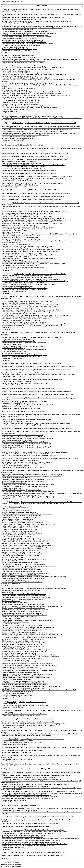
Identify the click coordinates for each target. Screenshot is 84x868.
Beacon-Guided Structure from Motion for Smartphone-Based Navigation (23, 596)
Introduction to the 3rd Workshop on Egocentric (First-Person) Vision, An (23, 643)
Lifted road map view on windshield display (15, 230)
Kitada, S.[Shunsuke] (7, 123)
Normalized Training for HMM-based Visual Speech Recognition (21, 460)
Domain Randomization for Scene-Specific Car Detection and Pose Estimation (25, 615)
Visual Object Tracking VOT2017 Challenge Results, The (18, 695)
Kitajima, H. (4, 337)
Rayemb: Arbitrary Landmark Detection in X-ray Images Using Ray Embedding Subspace (28, 246)
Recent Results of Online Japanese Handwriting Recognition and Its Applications (25, 135)
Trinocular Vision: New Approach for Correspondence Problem (20, 495)
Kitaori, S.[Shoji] (5, 769)
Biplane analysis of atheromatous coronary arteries (17, 440)
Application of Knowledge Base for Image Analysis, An (36, 301)
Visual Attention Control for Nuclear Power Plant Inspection (19, 49)
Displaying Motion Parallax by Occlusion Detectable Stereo (19, 225)
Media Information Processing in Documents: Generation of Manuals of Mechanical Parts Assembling (32, 317)
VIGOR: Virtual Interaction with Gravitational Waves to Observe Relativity (23, 168)
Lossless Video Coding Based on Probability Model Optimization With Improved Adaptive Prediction (31, 94)
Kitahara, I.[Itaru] (6, 211)
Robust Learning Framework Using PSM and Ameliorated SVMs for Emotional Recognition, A (29, 725)
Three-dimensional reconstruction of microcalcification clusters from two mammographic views (30, 108)
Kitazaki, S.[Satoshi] (7, 820)
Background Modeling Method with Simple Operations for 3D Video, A (23, 215)
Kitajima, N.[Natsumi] (7, 367)
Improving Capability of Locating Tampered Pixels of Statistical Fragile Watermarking (48, 428)
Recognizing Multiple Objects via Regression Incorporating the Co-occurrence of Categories (29, 671)
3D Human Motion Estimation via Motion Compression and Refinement (46, 589)
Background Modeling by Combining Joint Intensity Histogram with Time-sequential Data (28, 69)
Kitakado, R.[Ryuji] (6, 388)
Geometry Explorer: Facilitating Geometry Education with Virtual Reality (47, 160)
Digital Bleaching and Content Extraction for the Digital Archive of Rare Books (25, 401)
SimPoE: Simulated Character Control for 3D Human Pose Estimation (22, 571)
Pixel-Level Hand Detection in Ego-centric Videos (16, 660)
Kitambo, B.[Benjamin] (7, 395)
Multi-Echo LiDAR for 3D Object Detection (14, 557)
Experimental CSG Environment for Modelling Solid (17, 759)
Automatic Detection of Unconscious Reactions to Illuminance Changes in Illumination (27, 438)
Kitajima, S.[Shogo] (6, 370)
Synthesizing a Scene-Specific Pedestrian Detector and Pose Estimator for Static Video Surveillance (31, 686)
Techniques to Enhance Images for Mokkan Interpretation (19, 138)
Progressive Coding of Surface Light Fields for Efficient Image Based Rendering (25, 288)
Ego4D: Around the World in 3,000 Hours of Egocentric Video (20, 528)
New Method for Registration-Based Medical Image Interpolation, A (41, 363)
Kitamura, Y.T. (5, 502)
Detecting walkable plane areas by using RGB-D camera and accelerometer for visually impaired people (32, 222)
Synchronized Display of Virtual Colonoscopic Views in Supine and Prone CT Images (26, 795)
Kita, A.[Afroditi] (6, 9)
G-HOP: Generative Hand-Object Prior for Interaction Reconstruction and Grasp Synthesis (28, 540)
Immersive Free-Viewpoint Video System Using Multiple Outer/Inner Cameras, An (26, 229)
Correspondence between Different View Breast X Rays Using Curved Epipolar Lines (26, 73)
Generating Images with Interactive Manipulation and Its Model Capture (23, 481)
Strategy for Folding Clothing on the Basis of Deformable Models (21, 45)
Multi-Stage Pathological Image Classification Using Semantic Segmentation (24, 167)
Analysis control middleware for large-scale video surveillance (37, 719)
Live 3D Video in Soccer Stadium (11, 232)
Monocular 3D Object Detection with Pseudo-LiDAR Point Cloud (21, 556)
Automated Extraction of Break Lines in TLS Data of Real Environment (22, 435)
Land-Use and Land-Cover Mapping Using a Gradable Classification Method (41, 116)
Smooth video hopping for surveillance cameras (16, 257)
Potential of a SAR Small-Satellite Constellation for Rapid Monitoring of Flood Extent (50, 367)
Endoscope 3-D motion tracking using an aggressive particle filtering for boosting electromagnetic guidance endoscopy (37, 776)
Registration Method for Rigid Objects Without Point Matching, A (21, 102)
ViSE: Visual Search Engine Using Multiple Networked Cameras (20, 265)
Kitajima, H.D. (5, 363)
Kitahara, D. (4, 200)
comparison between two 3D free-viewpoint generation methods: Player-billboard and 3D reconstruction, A (34, 220)
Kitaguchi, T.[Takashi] (7, 196)
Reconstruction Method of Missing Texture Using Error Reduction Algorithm (24, 355)
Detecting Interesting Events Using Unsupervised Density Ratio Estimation (24, 608)
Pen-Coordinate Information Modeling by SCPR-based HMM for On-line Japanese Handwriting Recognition (33, 131)
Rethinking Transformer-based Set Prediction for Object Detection (21, 570)
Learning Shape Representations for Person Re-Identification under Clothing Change (27, 646)
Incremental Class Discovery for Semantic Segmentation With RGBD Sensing (24, 547)
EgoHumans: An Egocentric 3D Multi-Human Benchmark (19, 531)
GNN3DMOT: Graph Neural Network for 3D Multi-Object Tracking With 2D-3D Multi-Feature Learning (32, 634)
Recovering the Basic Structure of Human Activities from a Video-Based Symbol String (27, 674)
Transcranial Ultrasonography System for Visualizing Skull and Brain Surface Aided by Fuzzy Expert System (33, 504)
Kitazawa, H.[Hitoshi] (7, 830)
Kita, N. (3, 26)
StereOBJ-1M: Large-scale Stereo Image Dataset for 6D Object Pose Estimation (25, 685)
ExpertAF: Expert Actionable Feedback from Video (17, 536)
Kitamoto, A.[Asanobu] (7, 398)
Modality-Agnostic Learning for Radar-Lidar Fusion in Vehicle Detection (23, 554)
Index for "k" (4, 859)
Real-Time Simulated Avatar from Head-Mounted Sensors (19, 568)
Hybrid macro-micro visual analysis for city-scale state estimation (21, 641)
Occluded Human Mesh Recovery (12, 561)
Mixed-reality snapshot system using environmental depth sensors (21, 236)
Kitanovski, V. (5, 739)
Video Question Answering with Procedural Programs (18, 692)
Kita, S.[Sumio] (5, 56)
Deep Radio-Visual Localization (11, 601)
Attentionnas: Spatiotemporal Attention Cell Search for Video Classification (24, 594)
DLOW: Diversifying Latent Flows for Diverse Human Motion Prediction (23, 611)
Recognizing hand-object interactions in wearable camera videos (21, 667)
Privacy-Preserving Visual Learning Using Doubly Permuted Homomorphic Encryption (27, 664)
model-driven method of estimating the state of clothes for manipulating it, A (25, 35)
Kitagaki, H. (4, 148)
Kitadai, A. (4, 126)
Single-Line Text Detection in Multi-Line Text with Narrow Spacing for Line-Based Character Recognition (32, 178)
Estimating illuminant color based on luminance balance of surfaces (45, 856)
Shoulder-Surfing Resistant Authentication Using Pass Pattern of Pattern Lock (47, 370)
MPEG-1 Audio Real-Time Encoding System (31, 145)
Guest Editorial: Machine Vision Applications (15, 90)
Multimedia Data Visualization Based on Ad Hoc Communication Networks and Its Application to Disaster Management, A (38, 241)
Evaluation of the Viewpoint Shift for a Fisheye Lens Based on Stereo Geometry (25, 31)
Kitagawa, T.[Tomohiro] (8, 177)
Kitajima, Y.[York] (6, 380)
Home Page (25, 507)
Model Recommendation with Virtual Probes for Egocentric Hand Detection (24, 651)
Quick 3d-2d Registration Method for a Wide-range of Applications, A (22, 40)
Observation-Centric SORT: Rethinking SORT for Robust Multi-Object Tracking (25, 559)
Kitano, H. (4, 702)
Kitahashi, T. (4, 301)
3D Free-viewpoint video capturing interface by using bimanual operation (45, 211)
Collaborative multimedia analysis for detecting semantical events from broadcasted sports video (31, 305)
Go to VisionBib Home (7, 2)
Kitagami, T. (4, 153)
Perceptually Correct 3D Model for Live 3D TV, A (16, 244)
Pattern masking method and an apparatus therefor (39, 388)
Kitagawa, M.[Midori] (7, 160)
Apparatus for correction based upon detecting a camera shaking (44, 196)
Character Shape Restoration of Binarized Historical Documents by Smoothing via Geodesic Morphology (50, 126)
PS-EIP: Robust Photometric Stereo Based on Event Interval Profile (45, 852)
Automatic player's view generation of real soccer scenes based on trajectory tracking (27, 213)
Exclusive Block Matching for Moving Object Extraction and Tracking (45, 830)
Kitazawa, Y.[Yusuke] (7, 856)
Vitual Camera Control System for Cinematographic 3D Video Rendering (23, 267)
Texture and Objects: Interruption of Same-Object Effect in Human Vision (23, 61)
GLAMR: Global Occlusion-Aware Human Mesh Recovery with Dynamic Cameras (26, 542)
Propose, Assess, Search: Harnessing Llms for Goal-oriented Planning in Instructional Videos (29, 566)
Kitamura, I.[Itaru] (6, 428)
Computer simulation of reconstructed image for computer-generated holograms (45, 452)
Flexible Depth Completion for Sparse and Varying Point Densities (21, 538)
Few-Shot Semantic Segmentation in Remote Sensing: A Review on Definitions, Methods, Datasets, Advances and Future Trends (40, 734)
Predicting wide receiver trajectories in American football (19, 662)
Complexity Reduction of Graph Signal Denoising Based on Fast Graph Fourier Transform (28, 277)
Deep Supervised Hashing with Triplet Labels (15, 603)
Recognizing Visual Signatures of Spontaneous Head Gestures (20, 672)
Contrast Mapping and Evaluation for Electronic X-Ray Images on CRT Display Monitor (27, 454)
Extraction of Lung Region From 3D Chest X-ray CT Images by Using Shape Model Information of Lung (32, 779)
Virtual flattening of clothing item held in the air (16, 47)
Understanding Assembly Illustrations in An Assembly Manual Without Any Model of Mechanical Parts (32, 326)
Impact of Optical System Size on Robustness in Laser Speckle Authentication (24, 714)
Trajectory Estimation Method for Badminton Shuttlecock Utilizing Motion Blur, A (26, 262)
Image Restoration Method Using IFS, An (14, 351)
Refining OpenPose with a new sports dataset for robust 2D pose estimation (24, 464)
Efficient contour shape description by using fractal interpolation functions (24, 343)
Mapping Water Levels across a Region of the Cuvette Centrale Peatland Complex (50, 395)
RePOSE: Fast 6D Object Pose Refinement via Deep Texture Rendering (22, 676)
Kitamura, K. (4, 431)
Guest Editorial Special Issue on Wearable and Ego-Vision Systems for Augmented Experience (29, 638)
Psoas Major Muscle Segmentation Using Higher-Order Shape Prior (22, 490)
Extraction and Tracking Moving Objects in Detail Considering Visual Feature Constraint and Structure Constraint (35, 832)
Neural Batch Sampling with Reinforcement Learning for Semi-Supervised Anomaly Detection (29, 655)
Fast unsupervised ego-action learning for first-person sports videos (22, 625)
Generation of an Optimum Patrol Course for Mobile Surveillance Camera (23, 835)
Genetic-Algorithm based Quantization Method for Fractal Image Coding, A (24, 350)
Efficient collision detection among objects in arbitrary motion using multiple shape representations (31, 476)
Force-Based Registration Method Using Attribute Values (19, 88)
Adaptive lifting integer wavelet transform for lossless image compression (42, 739)
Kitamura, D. (4, 415)
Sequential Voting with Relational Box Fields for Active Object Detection (23, 681)
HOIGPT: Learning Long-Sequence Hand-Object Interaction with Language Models (26, 543)
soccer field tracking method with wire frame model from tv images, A (23, 357)
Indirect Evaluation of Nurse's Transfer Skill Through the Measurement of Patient (26, 383)
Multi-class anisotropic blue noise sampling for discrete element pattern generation (27, 37)
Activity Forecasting (8, 592)
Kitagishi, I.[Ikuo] (6, 190)
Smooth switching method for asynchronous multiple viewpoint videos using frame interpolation (30, 255)
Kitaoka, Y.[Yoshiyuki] (7, 764)
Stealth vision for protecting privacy (12, 260)
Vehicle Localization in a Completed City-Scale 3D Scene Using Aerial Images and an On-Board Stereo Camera (34, 264)
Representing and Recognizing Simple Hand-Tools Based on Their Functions (24, 322)
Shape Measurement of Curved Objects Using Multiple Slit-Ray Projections (42, 156)
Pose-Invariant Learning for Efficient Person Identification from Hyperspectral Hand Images (29, 284)
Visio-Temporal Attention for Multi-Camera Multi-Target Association (22, 575)
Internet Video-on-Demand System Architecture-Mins (36, 420)
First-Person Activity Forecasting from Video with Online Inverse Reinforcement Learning (28, 627)
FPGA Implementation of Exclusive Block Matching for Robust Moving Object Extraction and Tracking (32, 833)
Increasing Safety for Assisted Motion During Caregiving (18, 381)
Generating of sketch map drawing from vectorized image (19, 313)
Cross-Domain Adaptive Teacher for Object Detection (17, 519)
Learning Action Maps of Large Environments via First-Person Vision (22, 644)
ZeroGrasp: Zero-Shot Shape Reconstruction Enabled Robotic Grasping (23, 582)
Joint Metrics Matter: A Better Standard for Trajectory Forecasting (21, 549)
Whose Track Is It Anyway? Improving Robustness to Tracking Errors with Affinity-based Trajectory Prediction (34, 577)
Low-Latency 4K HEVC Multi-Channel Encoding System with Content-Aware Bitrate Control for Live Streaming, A (35, 281)
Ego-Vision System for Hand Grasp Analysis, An (16, 622)
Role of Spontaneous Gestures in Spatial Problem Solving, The (20, 57)
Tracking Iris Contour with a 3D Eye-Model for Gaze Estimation (20, 185)
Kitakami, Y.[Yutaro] (7, 391)
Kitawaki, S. (4, 805)
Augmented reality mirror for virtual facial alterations (18, 741)
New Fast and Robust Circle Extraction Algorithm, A (17, 353)
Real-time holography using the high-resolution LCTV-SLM (19, 445)
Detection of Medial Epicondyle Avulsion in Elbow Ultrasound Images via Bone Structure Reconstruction (33, 224)
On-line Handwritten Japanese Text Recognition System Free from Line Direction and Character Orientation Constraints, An (38, 130)
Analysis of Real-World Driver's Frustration (32, 751)
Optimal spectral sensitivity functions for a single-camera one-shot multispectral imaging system (52, 747)
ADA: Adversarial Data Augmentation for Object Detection (19, 512)
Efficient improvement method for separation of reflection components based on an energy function (49, 373)
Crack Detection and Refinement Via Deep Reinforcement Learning (22, 517)
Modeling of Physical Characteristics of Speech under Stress (19, 752)
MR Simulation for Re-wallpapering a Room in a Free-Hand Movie (21, 239)
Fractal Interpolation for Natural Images (14, 348)
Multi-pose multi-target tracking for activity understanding (19, 653)
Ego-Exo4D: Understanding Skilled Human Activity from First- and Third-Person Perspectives (29, 524)
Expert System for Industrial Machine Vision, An (16, 478)
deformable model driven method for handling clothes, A (19, 30)
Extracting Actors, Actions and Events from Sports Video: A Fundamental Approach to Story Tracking (31, 310)
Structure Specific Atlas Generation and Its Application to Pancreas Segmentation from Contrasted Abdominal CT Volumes (38, 791)
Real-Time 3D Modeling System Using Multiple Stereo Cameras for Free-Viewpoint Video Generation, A (32, 250)
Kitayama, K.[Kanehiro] (8, 808)
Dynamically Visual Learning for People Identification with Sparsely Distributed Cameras (28, 227)
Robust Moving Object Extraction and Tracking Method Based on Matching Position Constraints (30, 842)
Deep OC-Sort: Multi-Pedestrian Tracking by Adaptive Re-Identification (23, 523)
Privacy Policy (18, 2)
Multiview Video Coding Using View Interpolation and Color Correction (23, 283)
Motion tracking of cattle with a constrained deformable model (20, 99)
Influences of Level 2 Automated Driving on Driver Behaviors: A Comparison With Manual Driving (31, 823)
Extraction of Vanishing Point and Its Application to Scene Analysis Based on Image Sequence (29, 312)
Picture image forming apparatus (12, 488)
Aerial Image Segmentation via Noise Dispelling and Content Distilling (46, 274)
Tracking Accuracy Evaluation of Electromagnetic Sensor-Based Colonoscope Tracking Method (29, 797)
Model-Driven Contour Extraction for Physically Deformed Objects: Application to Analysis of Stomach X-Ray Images (36, 95)
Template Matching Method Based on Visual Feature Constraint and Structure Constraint (28, 846)
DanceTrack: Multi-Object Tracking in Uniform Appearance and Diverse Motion (25, 521)
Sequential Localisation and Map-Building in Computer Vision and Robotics (24, 42)
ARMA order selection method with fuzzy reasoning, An (18, 341)
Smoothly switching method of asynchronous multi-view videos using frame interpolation (28, 258)
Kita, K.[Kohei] (5, 14)
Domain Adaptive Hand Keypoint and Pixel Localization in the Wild (21, 613)
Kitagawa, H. (5, 156)
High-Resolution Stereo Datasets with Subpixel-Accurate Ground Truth (44, 380)
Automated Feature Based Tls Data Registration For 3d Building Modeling (23, 437)
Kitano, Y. (3, 722)
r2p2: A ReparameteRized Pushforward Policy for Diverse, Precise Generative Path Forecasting (30, 665)
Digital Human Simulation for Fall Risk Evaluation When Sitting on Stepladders (25, 442)
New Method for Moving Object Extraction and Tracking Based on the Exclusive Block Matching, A (31, 840)
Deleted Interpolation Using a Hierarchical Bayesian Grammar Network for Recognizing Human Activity (32, 606)
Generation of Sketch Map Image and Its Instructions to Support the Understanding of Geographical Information (35, 315)
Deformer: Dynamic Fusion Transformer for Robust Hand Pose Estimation (23, 604)
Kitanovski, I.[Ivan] (6, 730)
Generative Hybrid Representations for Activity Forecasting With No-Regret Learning (27, 632)
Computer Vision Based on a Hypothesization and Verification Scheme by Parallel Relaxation (29, 307)
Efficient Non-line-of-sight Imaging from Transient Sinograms (20, 617)
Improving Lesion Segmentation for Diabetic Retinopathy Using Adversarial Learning (27, 545)
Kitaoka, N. (4, 751)
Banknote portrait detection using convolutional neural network (39, 173)
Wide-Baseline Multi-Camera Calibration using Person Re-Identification (23, 578)
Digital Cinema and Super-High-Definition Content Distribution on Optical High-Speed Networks (30, 456)
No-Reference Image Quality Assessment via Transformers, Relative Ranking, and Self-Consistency (31, 657)
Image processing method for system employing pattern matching (21, 163)
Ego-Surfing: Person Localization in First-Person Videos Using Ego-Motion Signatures (27, 620)
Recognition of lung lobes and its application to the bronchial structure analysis (25, 786)
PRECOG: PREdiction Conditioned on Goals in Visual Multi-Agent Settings (23, 564)
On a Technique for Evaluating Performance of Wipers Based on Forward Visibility (49, 817)
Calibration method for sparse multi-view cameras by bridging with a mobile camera (27, 217)
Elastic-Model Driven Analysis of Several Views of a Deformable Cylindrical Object (26, 78)
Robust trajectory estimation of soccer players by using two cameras (22, 253)
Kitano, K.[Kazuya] (6, 710)
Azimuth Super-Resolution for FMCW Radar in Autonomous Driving (22, 516)
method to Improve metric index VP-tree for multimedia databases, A (22, 19)
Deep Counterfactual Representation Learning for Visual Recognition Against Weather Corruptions (31, 279)
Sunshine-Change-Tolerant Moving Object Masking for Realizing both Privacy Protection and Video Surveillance (35, 844)
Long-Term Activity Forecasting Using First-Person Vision (18, 648)
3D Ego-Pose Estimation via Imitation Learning (15, 510)
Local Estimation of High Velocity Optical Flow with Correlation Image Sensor (49, 177)
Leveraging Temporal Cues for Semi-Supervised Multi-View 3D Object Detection (25, 552)
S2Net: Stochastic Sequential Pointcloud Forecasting (17, 679)
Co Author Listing (16, 9)
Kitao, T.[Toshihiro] (6, 747)
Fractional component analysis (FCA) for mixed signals (18, 403)
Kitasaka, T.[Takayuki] (7, 772)
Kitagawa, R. (4, 173)
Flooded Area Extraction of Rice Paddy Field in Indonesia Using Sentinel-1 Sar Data (44, 153)
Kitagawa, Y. (4, 183)
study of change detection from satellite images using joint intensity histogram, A (26, 106)
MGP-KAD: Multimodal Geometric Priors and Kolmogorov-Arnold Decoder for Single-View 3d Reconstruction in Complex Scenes (40, 234)
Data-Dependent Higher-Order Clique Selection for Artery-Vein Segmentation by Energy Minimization (32, 474)
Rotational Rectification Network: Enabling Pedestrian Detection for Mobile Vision (26, 678)
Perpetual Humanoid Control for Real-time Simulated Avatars (20, 563)
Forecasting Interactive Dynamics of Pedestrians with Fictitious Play (22, 631)
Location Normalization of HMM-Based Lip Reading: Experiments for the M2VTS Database (52, 459)
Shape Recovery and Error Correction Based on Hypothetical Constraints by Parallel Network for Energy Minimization (36, 324)
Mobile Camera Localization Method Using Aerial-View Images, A (21, 237)
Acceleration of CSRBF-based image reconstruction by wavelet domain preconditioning (45, 193)
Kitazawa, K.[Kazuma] (7, 852)
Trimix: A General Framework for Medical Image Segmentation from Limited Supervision (28, 798)
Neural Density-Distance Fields (11, 243)
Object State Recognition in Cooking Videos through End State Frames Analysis (48, 391)
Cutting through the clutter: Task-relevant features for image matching (23, 599)
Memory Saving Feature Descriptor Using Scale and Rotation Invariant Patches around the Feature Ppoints (33, 165)
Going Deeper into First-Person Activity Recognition (17, 636)
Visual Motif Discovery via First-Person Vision (15, 693)
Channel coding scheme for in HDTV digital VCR (36, 769)
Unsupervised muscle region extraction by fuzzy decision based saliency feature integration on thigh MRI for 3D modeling (38, 21)
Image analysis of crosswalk (28, 805)
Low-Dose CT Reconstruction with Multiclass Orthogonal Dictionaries (40, 200)
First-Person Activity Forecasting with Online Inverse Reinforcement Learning (24, 629)
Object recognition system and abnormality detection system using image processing (27, 462)
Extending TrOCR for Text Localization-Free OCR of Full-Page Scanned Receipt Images (48, 190)
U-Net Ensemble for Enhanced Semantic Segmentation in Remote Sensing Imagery (26, 736)
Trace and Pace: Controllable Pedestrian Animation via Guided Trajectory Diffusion (26, 573)
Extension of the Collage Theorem (12, 344)
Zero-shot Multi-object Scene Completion (14, 580)
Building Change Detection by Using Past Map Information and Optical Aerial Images (27, 276)
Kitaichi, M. (4, 332)
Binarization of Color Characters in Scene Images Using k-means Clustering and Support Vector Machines (33, 18)
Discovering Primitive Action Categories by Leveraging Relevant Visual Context (25, 610)
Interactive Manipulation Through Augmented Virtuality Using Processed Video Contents (28, 485)
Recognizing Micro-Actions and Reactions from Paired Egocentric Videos (23, 669)
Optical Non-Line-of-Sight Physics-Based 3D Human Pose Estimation (22, 658)
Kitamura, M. (5, 452)
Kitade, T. (3, 145)
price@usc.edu (8, 865)
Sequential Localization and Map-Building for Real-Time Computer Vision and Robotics (27, 44)
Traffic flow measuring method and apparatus (15, 466)
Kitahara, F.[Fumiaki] (7, 203)
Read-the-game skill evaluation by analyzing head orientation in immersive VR (25, 248)
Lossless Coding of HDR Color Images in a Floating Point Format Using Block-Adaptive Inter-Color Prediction (33, 92)
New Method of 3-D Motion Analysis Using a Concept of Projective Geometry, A (25, 319)
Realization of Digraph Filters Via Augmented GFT (16, 421)
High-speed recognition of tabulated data (14, 483)
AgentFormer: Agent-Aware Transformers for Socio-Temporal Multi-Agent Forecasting (27, 514)
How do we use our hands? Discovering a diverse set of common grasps (23, 639)
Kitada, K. (4, 116)
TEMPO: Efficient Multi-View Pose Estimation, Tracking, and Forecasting (23, 688)
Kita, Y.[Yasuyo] (5, 66)
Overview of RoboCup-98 (9, 704)
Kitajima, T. (4, 373)
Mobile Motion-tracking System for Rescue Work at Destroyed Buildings (41, 183)
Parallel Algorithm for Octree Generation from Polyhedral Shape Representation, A (26, 486)
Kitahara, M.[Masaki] (7, 274)
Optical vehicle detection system (36, 411)
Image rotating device (28, 56)
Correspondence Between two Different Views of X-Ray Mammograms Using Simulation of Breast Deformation (35, 75)
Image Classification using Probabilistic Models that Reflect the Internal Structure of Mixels (29, 405)
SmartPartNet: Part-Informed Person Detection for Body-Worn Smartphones (24, 683)
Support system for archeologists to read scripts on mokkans (20, 137)
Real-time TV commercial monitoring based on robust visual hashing (22, 742)
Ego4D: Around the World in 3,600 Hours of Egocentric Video (20, 530)
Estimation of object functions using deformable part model (36, 722)
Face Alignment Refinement (10, 624)
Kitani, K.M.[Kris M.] (7, 589)
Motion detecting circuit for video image (37, 827)
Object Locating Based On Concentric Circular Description (19, 38)
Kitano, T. (3, 719)
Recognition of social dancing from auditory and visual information (22, 320)
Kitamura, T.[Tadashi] (7, 459)
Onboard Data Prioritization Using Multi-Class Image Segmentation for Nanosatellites (27, 444)
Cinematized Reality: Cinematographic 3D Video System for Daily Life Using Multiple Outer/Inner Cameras (33, 218)
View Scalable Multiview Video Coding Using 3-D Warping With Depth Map (24, 290)
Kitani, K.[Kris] (5, 507)
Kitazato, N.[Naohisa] (7, 827)
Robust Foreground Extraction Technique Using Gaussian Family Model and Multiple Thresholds (30, 251)
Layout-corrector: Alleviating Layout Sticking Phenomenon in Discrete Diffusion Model (50, 123)
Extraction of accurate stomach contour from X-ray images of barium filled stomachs (27, 83)
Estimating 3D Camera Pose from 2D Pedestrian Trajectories (19, 535)
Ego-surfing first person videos (11, 618)
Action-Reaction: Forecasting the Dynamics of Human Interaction (21, 590)
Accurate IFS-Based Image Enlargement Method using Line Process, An (41, 337)
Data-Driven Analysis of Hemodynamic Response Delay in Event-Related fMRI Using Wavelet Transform (51, 502)
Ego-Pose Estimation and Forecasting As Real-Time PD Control (20, 526)
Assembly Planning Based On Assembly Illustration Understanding (21, 303)
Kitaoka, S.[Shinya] (6, 756)
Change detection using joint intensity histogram (16, 71)
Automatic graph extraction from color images (32, 702)
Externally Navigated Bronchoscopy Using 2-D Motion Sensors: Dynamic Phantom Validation (29, 777)
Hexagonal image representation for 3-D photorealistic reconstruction (22, 837)
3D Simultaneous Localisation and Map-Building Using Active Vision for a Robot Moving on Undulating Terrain (50, 26)
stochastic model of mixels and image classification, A (18, 407)
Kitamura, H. (4, 420)
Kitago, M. (4, 193)
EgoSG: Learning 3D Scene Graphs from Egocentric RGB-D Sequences (22, 533)
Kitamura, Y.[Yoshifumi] (8, 471)
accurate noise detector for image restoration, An (16, 339)
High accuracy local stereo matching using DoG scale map (19, 161)
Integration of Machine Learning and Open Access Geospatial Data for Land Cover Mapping (29, 33)
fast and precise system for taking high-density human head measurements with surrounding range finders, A (34, 724)
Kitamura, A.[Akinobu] (7, 411)
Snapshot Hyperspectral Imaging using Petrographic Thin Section (21, 716)
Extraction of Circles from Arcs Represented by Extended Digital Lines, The (24, 346)
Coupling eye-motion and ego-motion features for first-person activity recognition (26, 597)
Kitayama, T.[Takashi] (7, 817)
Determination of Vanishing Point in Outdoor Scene (17, 308)
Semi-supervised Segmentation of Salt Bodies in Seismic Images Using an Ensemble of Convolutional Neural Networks (37, 423)
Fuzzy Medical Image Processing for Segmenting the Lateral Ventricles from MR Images (27, 479)
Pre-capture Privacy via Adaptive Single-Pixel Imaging (17, 286)
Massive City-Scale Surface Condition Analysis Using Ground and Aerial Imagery (25, 650)
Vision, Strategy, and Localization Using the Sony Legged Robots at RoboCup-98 (25, 705)
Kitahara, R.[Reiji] (6, 296)
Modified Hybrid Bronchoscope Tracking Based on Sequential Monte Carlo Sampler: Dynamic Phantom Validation (35, 784)
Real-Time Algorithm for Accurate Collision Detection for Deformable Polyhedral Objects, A (29, 492)
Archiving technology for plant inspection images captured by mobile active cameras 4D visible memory (32, 28)
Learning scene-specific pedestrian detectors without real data (20, 550)
